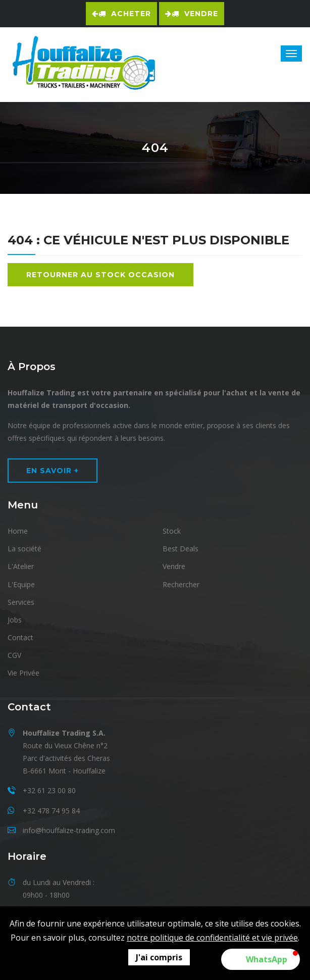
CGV (14, 655)
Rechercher (181, 584)
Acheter (121, 14)
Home (18, 531)
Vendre (192, 14)
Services (21, 602)
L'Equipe (21, 584)
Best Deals (180, 549)
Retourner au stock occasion (100, 275)
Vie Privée (23, 673)
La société (24, 549)
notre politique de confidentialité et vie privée (212, 938)
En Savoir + (53, 471)
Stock (172, 531)
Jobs (15, 620)
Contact (20, 637)
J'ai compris (159, 957)
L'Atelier (21, 566)
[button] (261, 959)
